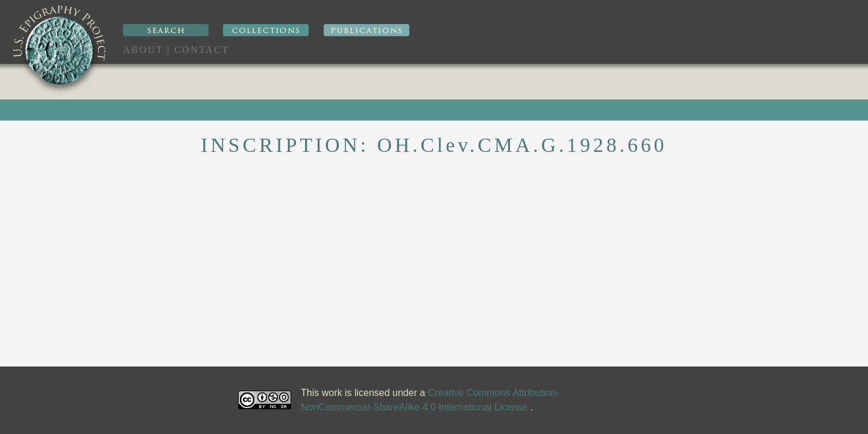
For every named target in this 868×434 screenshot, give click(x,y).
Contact (202, 50)
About (143, 50)
